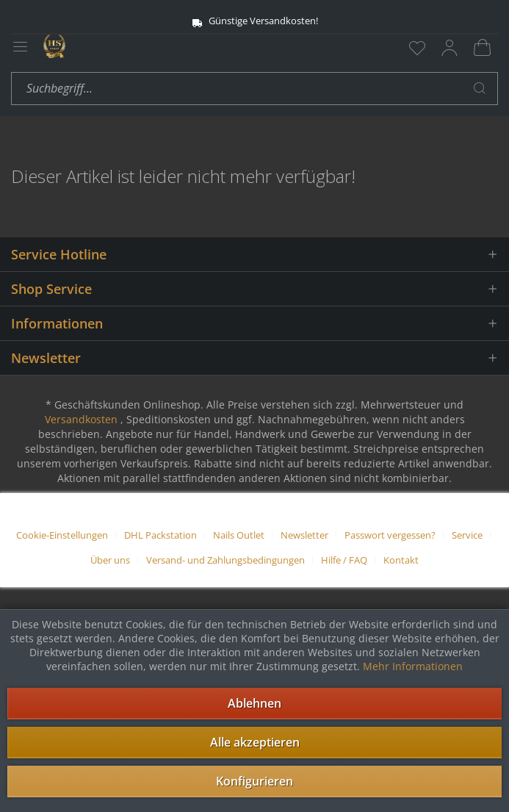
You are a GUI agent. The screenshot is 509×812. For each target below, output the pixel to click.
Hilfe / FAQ (344, 560)
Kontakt (401, 560)
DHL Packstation (160, 535)
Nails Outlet (239, 535)
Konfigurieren (254, 781)
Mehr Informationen (413, 666)
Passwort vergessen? (390, 535)
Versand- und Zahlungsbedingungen (225, 560)
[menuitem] (417, 48)
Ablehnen (254, 703)
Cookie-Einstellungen (62, 535)
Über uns (110, 560)
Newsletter (304, 535)
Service (467, 535)
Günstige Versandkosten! (254, 21)
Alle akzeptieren (255, 742)
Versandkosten (81, 419)
